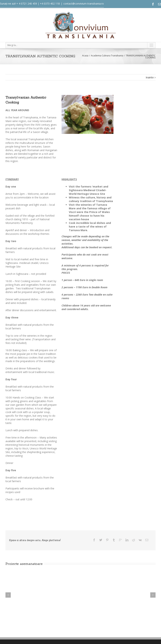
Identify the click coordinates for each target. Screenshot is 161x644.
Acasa (85, 56)
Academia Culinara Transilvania (107, 56)
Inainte (150, 77)
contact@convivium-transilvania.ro (84, 4)
